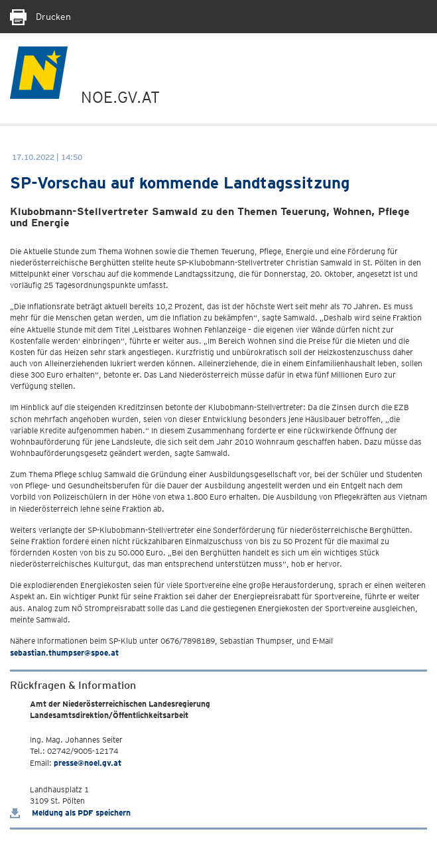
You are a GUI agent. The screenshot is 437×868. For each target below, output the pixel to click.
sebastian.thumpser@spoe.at (64, 653)
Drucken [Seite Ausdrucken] (40, 17)
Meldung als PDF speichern (70, 813)
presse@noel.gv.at (88, 763)
